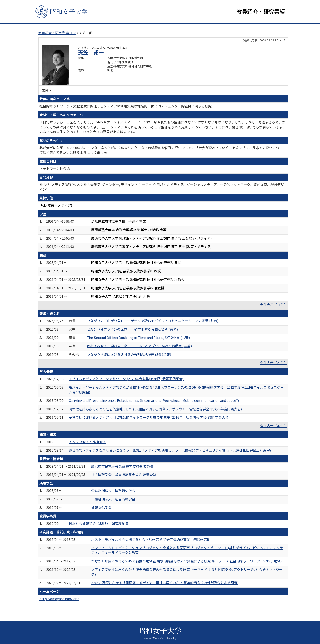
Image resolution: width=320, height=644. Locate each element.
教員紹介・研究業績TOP (57, 33)
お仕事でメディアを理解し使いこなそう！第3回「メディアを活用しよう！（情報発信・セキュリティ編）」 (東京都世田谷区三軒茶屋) (170, 450)
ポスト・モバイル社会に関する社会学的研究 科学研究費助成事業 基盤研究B (150, 539)
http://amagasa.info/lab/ (59, 599)
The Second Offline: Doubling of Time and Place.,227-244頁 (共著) (138, 337)
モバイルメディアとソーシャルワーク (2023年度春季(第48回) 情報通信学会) (126, 379)
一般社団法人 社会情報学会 (113, 499)
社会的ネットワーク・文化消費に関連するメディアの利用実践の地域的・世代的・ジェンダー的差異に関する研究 (126, 106)
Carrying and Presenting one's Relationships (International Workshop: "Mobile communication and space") (154, 400)
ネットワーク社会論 (55, 168)
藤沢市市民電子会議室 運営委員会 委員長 (122, 466)
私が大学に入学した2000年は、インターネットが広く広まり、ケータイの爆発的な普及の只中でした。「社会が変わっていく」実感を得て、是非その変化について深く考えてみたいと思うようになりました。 (161, 150)
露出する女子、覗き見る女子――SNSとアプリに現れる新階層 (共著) (139, 346)
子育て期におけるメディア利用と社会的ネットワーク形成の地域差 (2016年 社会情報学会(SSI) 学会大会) (149, 417)
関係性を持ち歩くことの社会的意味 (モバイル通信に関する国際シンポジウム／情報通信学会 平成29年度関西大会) (155, 409)
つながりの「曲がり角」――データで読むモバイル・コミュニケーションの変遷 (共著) (153, 321)
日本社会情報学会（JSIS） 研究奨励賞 (99, 523)
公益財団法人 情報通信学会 (113, 490)
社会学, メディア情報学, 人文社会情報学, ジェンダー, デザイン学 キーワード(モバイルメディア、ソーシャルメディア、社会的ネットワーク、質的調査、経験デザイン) (162, 187)
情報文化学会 (101, 507)
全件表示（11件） (274, 305)
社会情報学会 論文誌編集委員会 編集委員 (124, 474)
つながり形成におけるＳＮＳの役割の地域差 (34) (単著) (129, 354)
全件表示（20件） (274, 363)
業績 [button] (45, 90)
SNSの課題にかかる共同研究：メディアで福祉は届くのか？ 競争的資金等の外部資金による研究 (164, 583)
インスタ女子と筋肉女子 (87, 442)
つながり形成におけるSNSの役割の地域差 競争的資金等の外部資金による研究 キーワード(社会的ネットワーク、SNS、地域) (186, 561)
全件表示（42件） (274, 426)
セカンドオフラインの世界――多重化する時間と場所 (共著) (132, 329)
